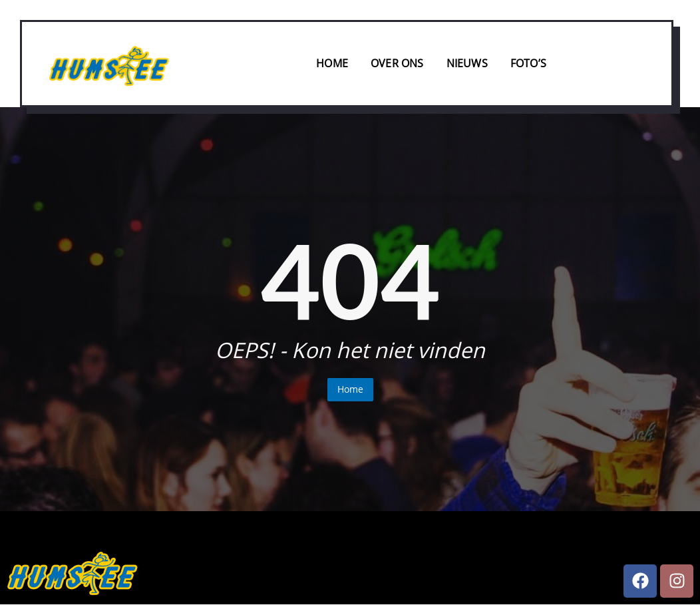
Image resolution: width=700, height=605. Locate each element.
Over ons (397, 63)
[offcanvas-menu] (647, 65)
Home (332, 63)
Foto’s (528, 63)
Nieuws (467, 63)
